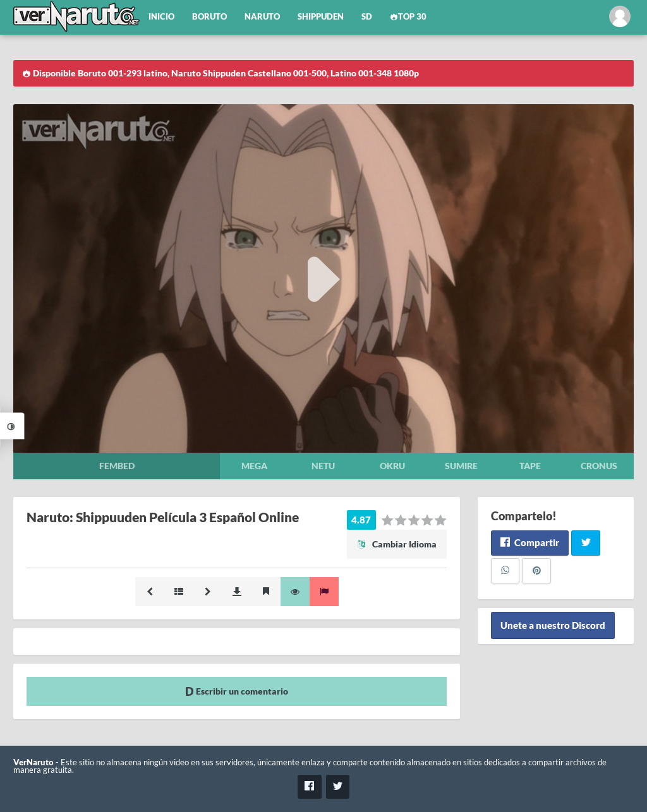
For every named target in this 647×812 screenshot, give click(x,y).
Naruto (262, 17)
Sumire (461, 466)
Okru (392, 466)
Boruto (209, 17)
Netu (323, 466)
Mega (254, 466)
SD (367, 17)
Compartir (530, 542)
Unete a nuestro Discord (553, 626)
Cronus (599, 466)
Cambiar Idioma (397, 544)
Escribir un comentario (237, 691)
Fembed (117, 466)
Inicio (161, 17)
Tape (530, 466)
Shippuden (321, 17)
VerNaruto (33, 762)
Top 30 (408, 17)
